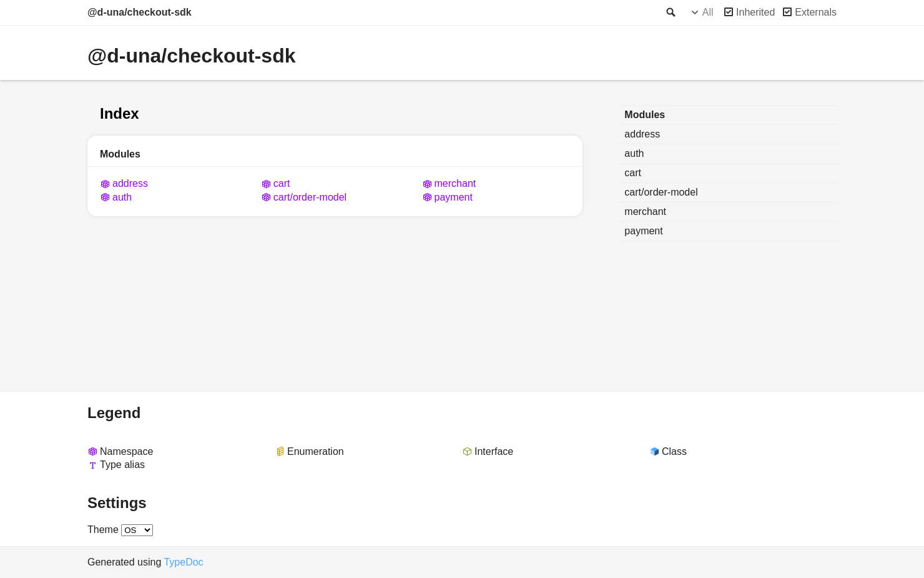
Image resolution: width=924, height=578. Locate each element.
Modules (645, 115)
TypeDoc (183, 562)
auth (122, 197)
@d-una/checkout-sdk (140, 12)
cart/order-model (310, 197)
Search (670, 12)
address (130, 183)
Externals (816, 12)
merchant (455, 183)
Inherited (755, 12)
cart (282, 183)
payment (454, 197)
